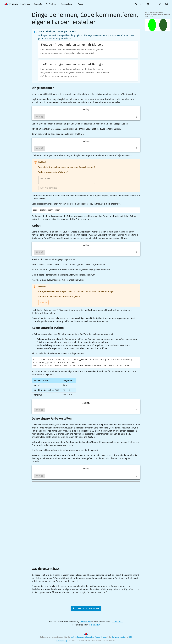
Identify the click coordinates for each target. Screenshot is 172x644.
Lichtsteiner (85, 622)
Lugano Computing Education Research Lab (88, 637)
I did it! (43, 302)
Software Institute (119, 637)
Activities (26, 4)
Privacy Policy (62, 641)
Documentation (67, 4)
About (80, 4)
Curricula (38, 4)
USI (131, 637)
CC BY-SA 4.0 (117, 622)
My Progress (51, 4)
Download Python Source (86, 609)
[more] (137, 117)
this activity (94, 625)
